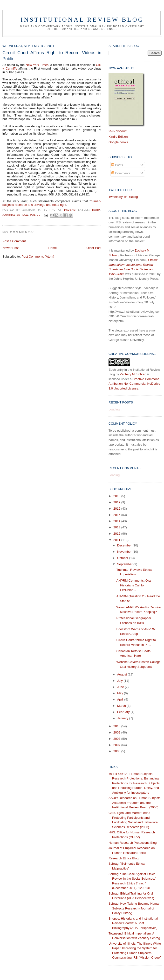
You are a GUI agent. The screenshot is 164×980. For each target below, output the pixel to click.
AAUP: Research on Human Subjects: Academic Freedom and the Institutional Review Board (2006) (135, 803)
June (121, 687)
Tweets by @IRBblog (123, 197)
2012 (117, 534)
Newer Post (10, 248)
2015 (117, 515)
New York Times (37, 65)
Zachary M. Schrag (133, 374)
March (122, 706)
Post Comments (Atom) (38, 256)
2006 (117, 751)
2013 (117, 527)
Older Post (94, 248)
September (125, 564)
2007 (117, 745)
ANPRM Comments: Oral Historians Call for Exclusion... (134, 585)
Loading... (115, 409)
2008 (117, 739)
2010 (117, 726)
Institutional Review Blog (82, 20)
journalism (11, 215)
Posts (117, 165)
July (120, 681)
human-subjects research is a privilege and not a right (52, 203)
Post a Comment (14, 241)
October (123, 558)
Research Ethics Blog (123, 858)
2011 (117, 540)
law (25, 215)
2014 (117, 521)
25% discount (118, 131)
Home (53, 248)
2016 (117, 509)
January (123, 718)
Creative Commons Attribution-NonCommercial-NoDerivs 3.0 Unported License (134, 384)
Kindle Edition (118, 137)
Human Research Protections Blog (133, 843)
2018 (117, 496)
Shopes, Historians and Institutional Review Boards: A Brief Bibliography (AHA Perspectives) (133, 923)
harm (96, 210)
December (125, 545)
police (35, 215)
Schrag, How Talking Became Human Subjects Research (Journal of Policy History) (134, 908)
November (125, 552)
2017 (117, 502)
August (123, 674)
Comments (121, 173)
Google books (118, 142)
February (124, 712)
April (121, 699)
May (121, 693)
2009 (117, 732)
